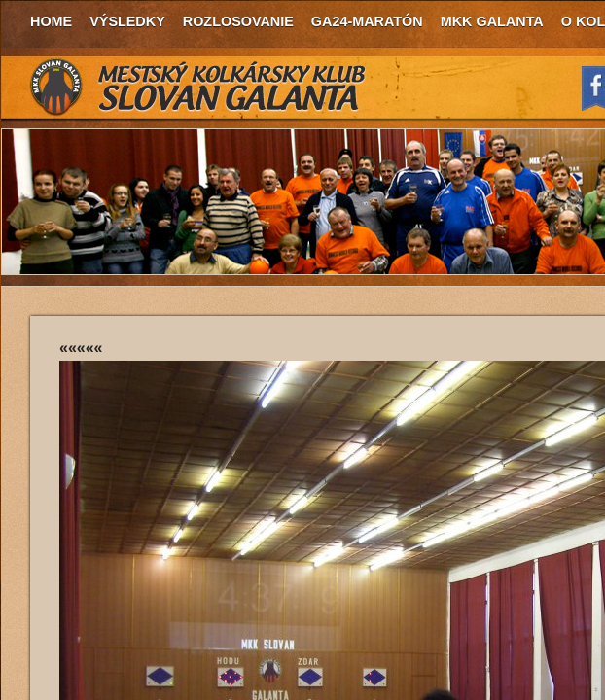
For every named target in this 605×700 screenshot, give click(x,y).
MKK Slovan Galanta (198, 87)
